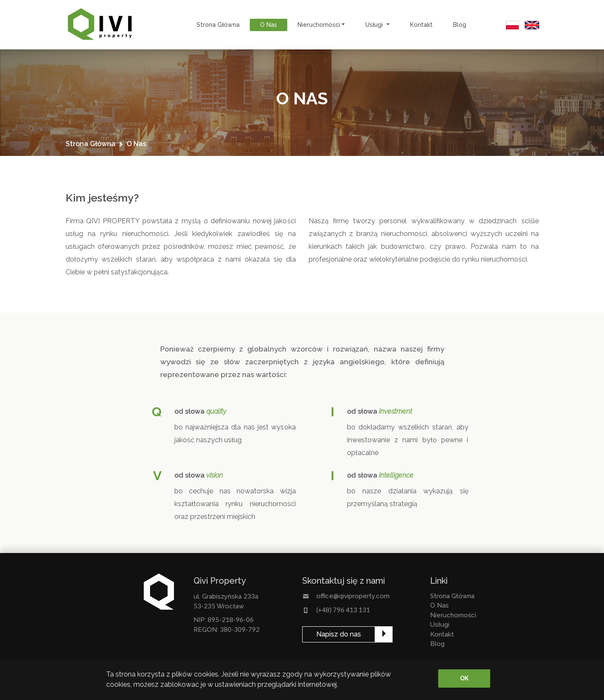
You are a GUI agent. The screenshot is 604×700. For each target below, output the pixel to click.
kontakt (421, 25)
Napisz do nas (339, 634)
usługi (440, 625)
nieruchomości (453, 615)
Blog (460, 25)
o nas (269, 25)
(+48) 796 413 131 (343, 610)
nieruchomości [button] (319, 25)
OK (464, 678)
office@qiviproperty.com (353, 596)
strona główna (218, 25)
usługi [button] (375, 25)
